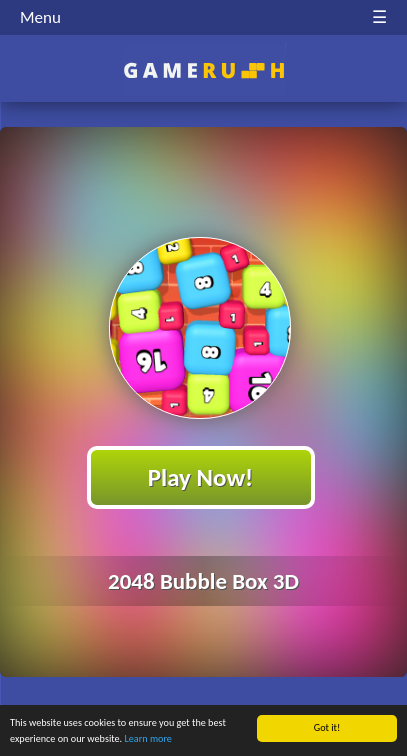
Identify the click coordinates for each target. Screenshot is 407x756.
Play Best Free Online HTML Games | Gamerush (203, 70)
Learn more (147, 739)
